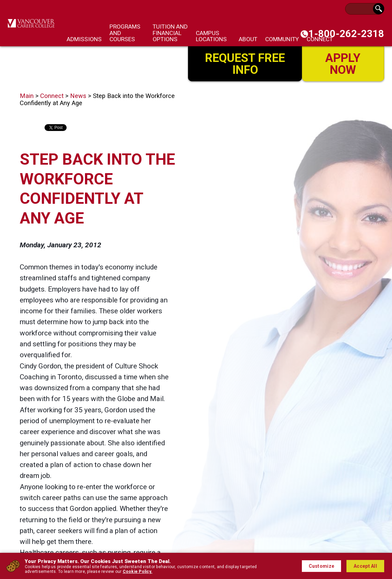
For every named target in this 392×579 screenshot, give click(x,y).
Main (27, 96)
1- (346, 34)
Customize (322, 566)
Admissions (84, 39)
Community (282, 39)
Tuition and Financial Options (170, 33)
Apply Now (343, 63)
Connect (52, 96)
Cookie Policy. (138, 572)
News (78, 96)
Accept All (365, 566)
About (248, 39)
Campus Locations (211, 36)
